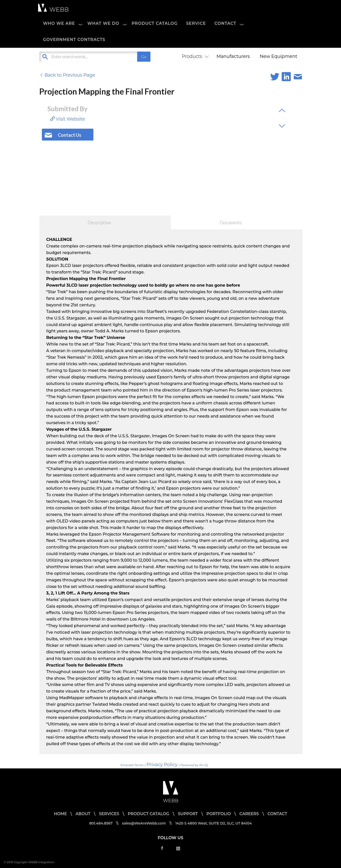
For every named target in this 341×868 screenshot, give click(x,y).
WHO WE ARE (59, 23)
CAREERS (250, 814)
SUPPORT (188, 814)
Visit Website (68, 119)
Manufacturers (233, 56)
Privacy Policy (162, 765)
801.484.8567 (100, 823)
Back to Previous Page (67, 75)
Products (194, 56)
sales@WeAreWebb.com (143, 823)
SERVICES (108, 814)
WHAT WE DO (103, 23)
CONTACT (225, 23)
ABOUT (82, 814)
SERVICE (196, 23)
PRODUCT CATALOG (155, 23)
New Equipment (279, 56)
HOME (59, 814)
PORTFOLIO (219, 814)
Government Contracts (74, 40)
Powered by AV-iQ (194, 765)
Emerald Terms (132, 765)
